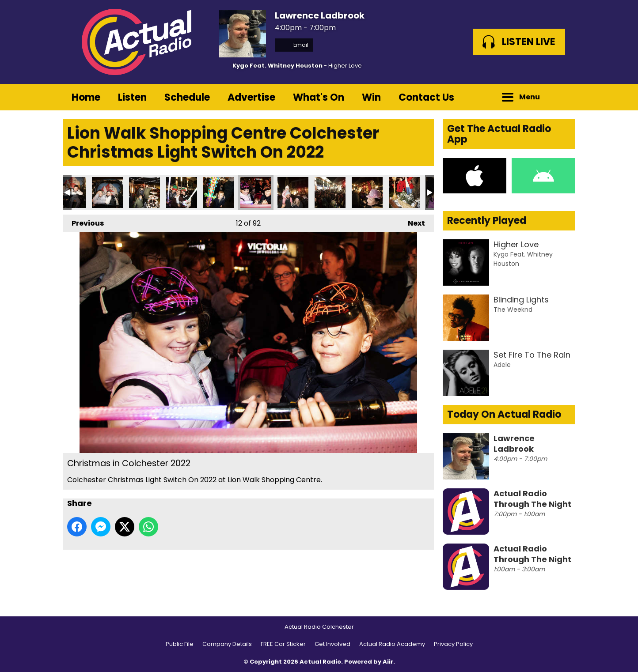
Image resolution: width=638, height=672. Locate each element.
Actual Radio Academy (392, 644)
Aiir (388, 662)
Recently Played (487, 221)
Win (371, 97)
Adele (502, 365)
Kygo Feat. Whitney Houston (277, 66)
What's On (319, 97)
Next (412, 221)
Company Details (227, 644)
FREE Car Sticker (283, 644)
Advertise (251, 97)
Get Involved (332, 644)
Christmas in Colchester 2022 (107, 193)
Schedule (187, 97)
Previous (83, 221)
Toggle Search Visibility (562, 97)
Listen (132, 97)
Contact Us (426, 97)
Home (86, 97)
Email (294, 45)
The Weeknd (513, 310)
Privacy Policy (453, 644)
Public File (180, 644)
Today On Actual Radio (504, 414)
